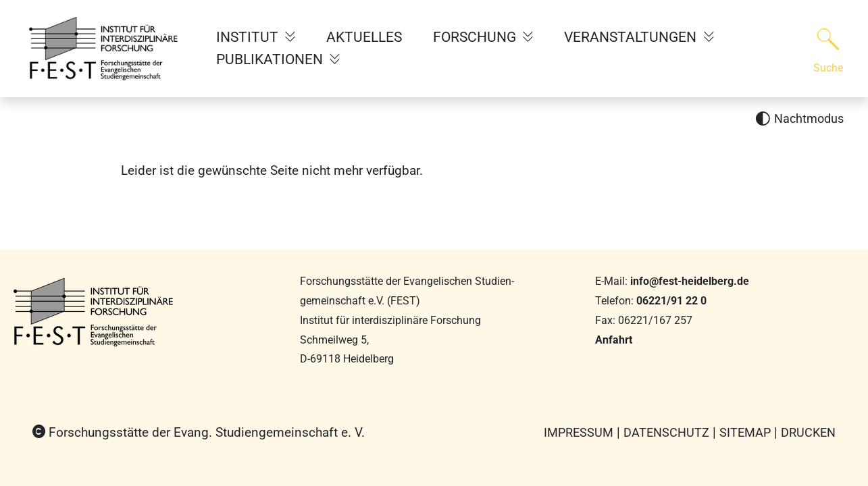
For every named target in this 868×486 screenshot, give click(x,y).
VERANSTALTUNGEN (632, 37)
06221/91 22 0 (671, 301)
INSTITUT (249, 37)
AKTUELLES (364, 37)
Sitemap (745, 432)
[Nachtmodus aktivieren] (799, 119)
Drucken (808, 432)
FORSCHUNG (476, 37)
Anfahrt (614, 340)
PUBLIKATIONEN (271, 59)
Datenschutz (666, 432)
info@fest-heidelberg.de (690, 281)
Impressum (579, 432)
